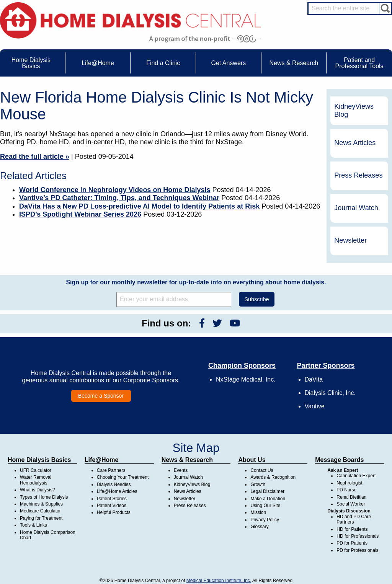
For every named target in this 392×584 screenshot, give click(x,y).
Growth (258, 484)
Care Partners (111, 470)
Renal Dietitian (351, 497)
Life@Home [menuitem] (98, 63)
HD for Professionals (358, 536)
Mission (258, 512)
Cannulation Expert (356, 476)
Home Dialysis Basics (39, 460)
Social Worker (351, 504)
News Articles (355, 143)
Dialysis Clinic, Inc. (330, 393)
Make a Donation (268, 499)
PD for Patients (352, 543)
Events (181, 470)
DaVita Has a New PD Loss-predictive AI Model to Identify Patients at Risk (139, 206)
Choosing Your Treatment (123, 477)
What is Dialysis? (37, 490)
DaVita (314, 379)
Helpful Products (114, 512)
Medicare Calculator (40, 511)
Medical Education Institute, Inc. (219, 581)
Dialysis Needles (114, 484)
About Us (252, 460)
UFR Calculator (36, 470)
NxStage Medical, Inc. (246, 379)
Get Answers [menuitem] (228, 63)
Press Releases (358, 175)
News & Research (187, 460)
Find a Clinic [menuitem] (163, 63)
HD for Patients (352, 529)
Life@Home (102, 460)
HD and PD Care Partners (354, 519)
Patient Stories (112, 499)
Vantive (315, 406)
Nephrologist (349, 483)
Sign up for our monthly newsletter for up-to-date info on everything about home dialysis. (196, 282)
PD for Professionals (357, 550)
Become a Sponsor (101, 396)
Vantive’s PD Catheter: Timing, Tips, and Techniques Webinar (119, 198)
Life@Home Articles (117, 491)
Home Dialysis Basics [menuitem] (31, 63)
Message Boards (339, 460)
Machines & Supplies (41, 504)
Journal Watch (356, 208)
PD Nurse (346, 490)
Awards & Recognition (273, 477)
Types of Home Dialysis (44, 497)
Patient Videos (112, 506)
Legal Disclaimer (267, 491)
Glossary (259, 527)
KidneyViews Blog (354, 111)
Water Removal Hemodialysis (36, 480)
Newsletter (350, 240)
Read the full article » (35, 157)
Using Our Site (265, 506)
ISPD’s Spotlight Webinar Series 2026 (80, 214)
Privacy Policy (265, 520)
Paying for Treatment (41, 518)
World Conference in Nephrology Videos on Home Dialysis (115, 190)
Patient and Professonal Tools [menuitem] (359, 63)
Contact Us (262, 470)
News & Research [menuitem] (294, 63)
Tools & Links (33, 525)
